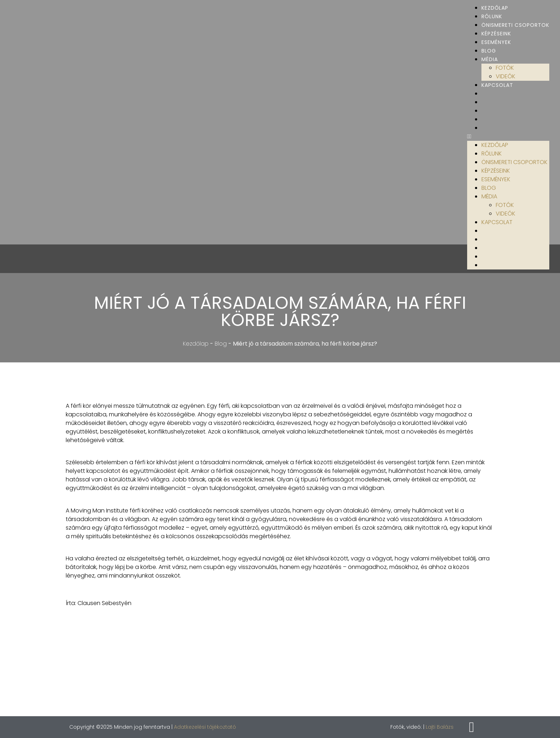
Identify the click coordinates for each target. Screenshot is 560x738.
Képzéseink (496, 34)
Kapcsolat (497, 85)
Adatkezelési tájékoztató (205, 727)
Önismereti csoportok (515, 25)
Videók (506, 76)
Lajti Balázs (440, 727)
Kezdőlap (495, 8)
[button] (508, 137)
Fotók (505, 68)
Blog (489, 51)
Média (490, 59)
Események (496, 42)
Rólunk (492, 16)
